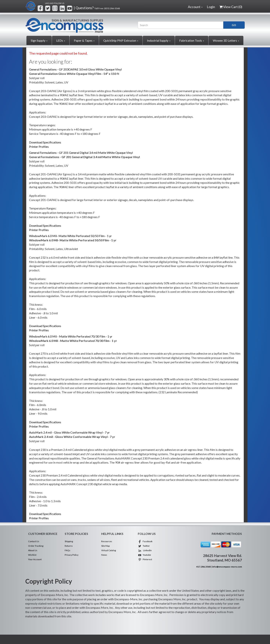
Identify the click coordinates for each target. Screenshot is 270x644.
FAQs (67, 550)
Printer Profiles (39, 147)
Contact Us (34, 541)
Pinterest (145, 559)
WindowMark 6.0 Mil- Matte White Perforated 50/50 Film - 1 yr (70, 236)
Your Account (35, 559)
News (104, 555)
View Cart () (231, 7)
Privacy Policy (72, 555)
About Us (33, 550)
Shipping (69, 541)
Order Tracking (36, 546)
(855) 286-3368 (112, 8)
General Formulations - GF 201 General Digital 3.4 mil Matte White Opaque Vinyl (81, 153)
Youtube (144, 555)
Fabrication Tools (192, 40)
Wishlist (32, 555)
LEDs (61, 40)
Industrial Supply (159, 40)
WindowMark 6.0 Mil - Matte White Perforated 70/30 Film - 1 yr (71, 336)
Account (195, 7)
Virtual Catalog (109, 550)
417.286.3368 (203, 567)
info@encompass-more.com (227, 567)
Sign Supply (39, 40)
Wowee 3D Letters (226, 40)
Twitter (144, 546)
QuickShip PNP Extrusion (121, 40)
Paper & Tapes (84, 40)
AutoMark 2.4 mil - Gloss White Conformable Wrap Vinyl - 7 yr (69, 432)
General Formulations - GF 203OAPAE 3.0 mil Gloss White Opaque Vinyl (75, 69)
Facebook (145, 541)
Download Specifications (45, 142)
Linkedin (145, 550)
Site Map (105, 546)
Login (211, 7)
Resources (107, 541)
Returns (69, 546)
